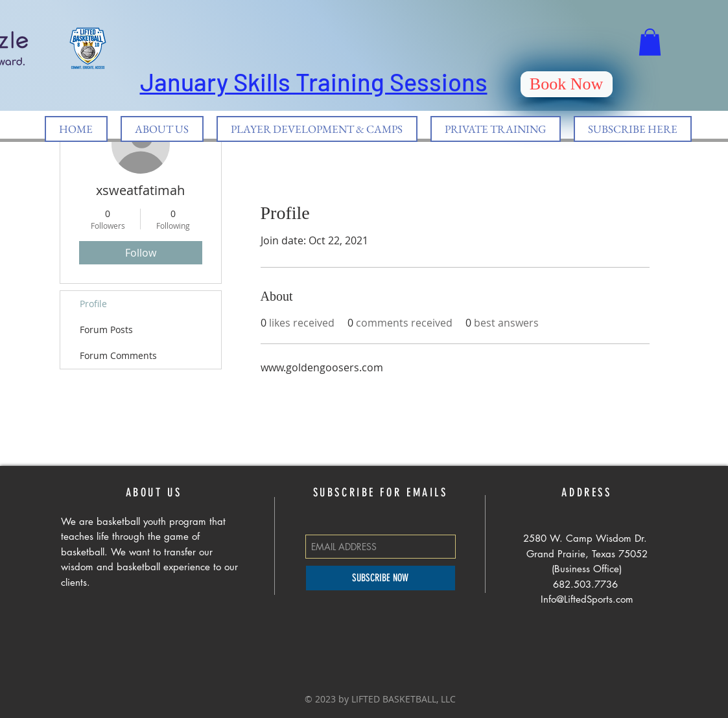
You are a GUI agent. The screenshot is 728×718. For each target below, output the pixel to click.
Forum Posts (106, 330)
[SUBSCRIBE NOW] (381, 578)
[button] (650, 42)
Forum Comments (118, 355)
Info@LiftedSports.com (587, 599)
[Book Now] (567, 84)
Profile (93, 304)
